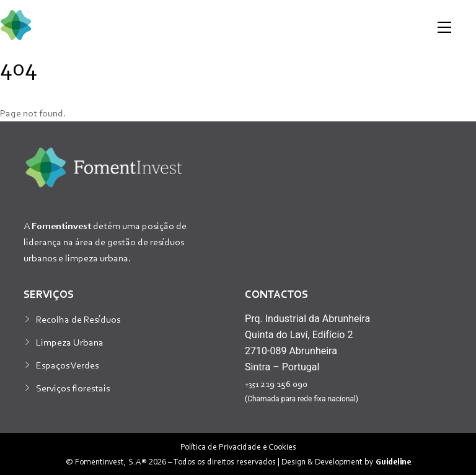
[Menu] (444, 27)
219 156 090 (276, 383)
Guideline (393, 461)
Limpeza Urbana (70, 342)
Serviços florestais (73, 388)
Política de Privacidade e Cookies (238, 446)
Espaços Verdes (67, 365)
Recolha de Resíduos (78, 319)
